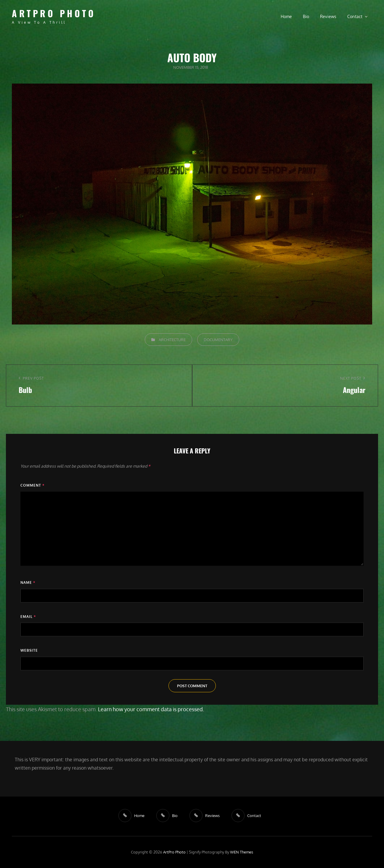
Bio (306, 16)
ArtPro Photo (54, 13)
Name (28, 582)
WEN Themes (242, 852)
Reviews (328, 16)
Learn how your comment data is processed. (151, 709)
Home (286, 16)
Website (29, 650)
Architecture (172, 340)
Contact (355, 16)
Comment (32, 485)
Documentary (218, 340)
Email (28, 617)
